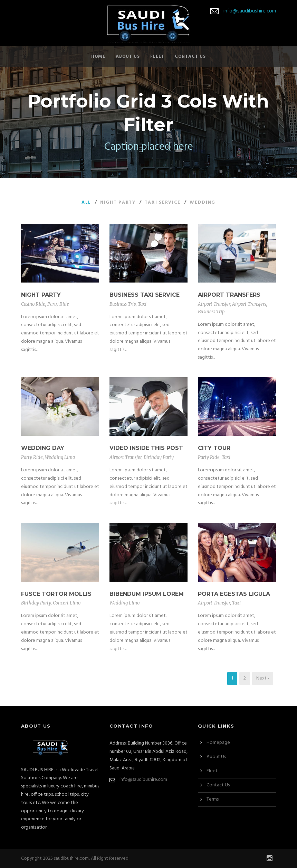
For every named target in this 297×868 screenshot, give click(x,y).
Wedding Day (43, 448)
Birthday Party (159, 457)
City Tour (214, 448)
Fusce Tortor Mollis (56, 594)
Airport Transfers (229, 295)
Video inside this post (146, 448)
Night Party (118, 202)
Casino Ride (33, 304)
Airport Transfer (214, 304)
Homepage (218, 743)
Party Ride (58, 304)
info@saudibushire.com (250, 11)
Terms (213, 799)
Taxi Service (163, 202)
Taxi (142, 304)
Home (98, 57)
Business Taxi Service (145, 295)
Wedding (203, 202)
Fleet (157, 57)
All (86, 202)
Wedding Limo (60, 457)
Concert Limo (67, 603)
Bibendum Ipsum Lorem (147, 594)
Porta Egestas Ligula (234, 594)
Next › (263, 678)
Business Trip (123, 304)
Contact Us (190, 57)
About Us (128, 57)
